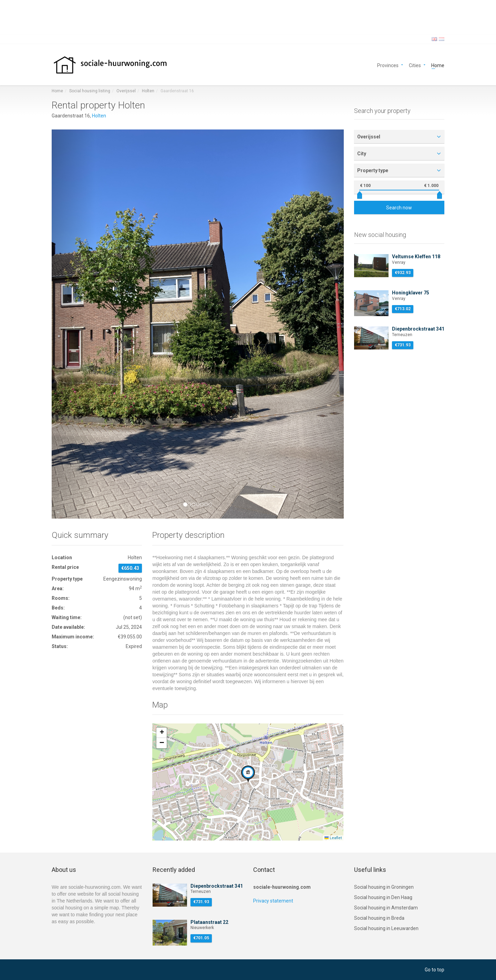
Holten (148, 91)
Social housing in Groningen (384, 887)
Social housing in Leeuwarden (386, 928)
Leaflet (333, 838)
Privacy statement (273, 901)
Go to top (435, 970)
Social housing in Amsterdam (386, 908)
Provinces (388, 65)
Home (438, 65)
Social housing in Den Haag (383, 897)
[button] (74, 324)
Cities (415, 65)
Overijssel (126, 91)
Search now (399, 208)
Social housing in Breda (379, 918)
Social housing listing (90, 91)
